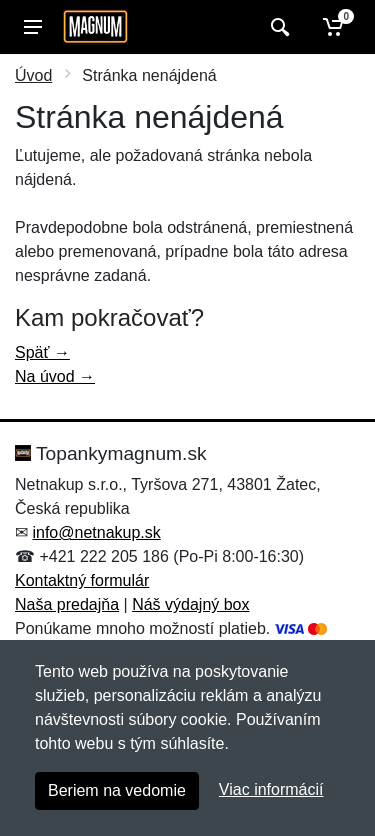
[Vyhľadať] (277, 27)
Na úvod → (55, 376)
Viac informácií (271, 789)
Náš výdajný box (190, 604)
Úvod (33, 75)
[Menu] (33, 27)
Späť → (42, 352)
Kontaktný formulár (82, 580)
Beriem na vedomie (117, 790)
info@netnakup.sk (96, 532)
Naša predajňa (67, 604)
